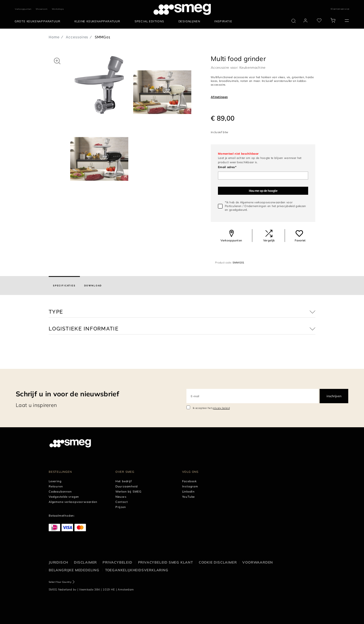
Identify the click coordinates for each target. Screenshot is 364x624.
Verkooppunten (23, 9)
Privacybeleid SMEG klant (166, 562)
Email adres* (227, 167)
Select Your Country (60, 582)
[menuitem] (39, 21)
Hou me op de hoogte (263, 191)
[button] (57, 61)
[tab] (64, 286)
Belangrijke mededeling (74, 570)
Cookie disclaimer (218, 562)
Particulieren (233, 206)
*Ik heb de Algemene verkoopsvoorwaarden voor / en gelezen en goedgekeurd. (265, 206)
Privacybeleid (117, 562)
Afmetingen (219, 97)
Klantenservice (340, 9)
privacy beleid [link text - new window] (221, 408)
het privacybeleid (283, 206)
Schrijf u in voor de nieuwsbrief (67, 394)
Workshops (58, 9)
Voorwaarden (258, 562)
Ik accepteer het (211, 408)
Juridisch (58, 562)
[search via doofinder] (294, 21)
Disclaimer (85, 562)
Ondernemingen (255, 206)
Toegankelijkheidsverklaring (137, 570)
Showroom (42, 9)
